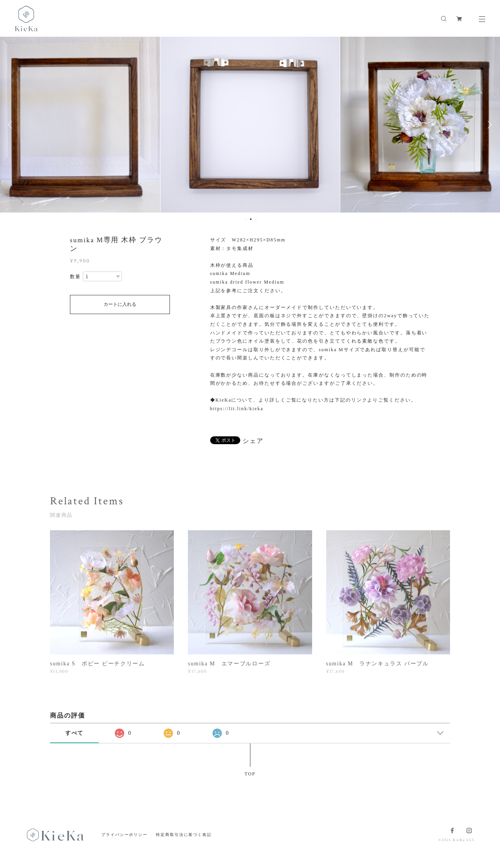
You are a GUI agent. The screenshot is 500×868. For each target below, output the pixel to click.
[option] (250, 125)
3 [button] (256, 219)
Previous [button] (12, 125)
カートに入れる (120, 304)
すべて (75, 733)
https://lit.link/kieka (237, 409)
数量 (75, 277)
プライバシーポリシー (124, 835)
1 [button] (246, 219)
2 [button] (251, 219)
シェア (253, 441)
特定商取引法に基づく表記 (184, 835)
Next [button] (488, 125)
